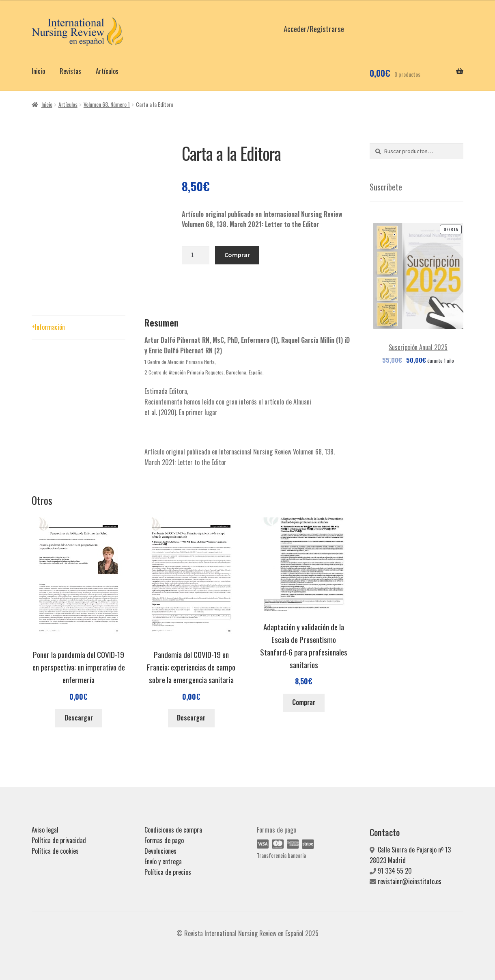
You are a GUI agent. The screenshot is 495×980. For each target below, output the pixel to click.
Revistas (70, 71)
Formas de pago (164, 840)
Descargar (79, 718)
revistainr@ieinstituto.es (410, 881)
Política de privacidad (59, 840)
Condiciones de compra (173, 830)
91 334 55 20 (395, 871)
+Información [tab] (48, 327)
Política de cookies (55, 851)
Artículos (107, 71)
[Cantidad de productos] (196, 255)
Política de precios (168, 872)
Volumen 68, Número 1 (107, 104)
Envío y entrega (163, 861)
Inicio (38, 71)
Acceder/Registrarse (314, 29)
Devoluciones (160, 851)
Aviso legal (45, 830)
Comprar (237, 255)
